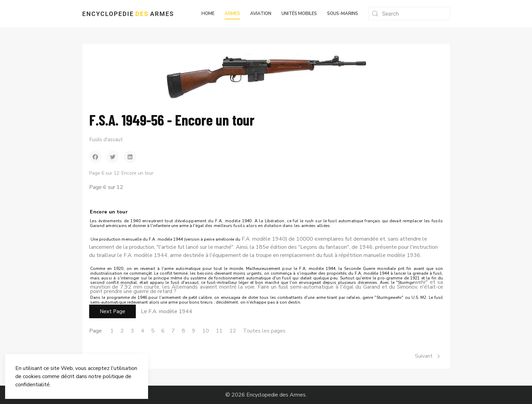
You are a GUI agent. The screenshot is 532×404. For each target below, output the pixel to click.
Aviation (261, 14)
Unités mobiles (299, 14)
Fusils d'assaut (106, 140)
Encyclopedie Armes (128, 14)
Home (208, 14)
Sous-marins (343, 14)
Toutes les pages (264, 331)
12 (233, 331)
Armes (232, 14)
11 (219, 331)
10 (206, 331)
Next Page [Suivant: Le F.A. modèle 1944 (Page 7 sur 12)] (112, 311)
